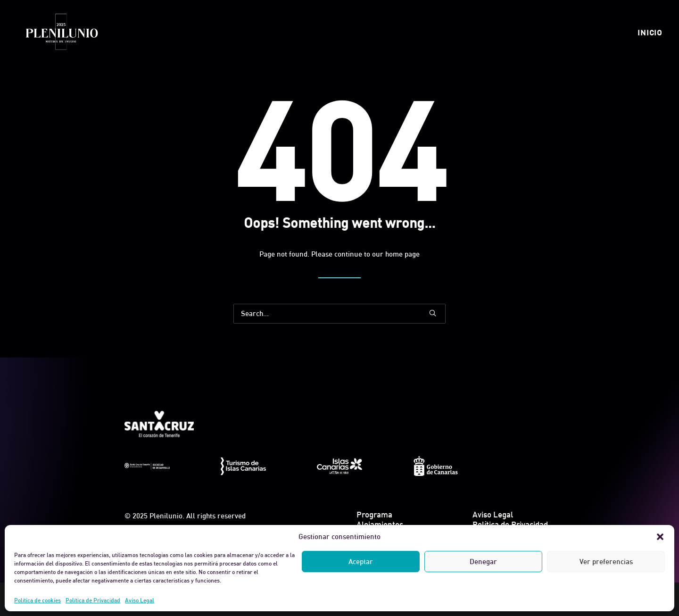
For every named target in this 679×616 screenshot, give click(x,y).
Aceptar (361, 562)
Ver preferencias (606, 562)
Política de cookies (37, 600)
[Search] (339, 314)
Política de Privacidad (93, 600)
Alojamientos (380, 524)
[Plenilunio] (61, 33)
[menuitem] (650, 33)
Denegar (483, 562)
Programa (374, 514)
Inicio (650, 33)
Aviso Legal (140, 600)
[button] (660, 537)
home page (402, 254)
